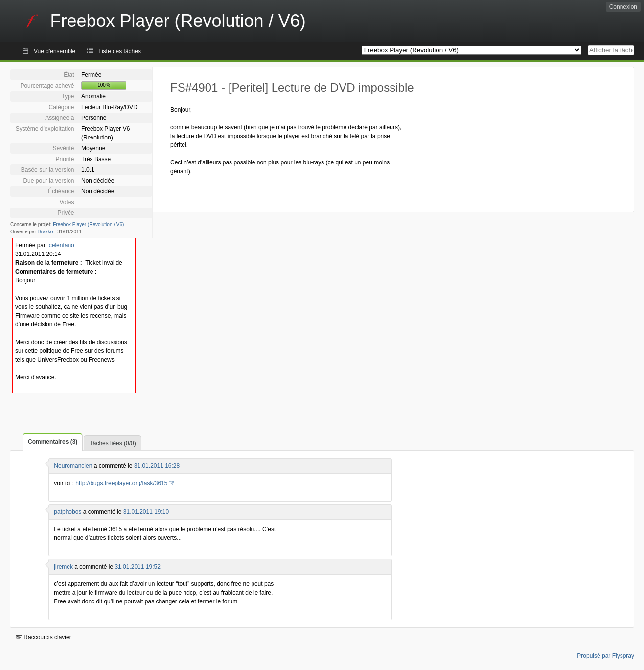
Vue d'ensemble (55, 51)
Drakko (46, 232)
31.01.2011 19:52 (137, 567)
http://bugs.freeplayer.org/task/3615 (121, 483)
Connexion (623, 7)
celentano (62, 245)
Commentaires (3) (53, 442)
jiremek (63, 567)
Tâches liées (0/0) (112, 443)
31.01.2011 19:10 (146, 512)
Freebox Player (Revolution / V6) (88, 224)
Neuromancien (73, 466)
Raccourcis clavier (44, 637)
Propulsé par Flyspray (606, 656)
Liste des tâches (120, 51)
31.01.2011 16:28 (157, 466)
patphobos (68, 512)
